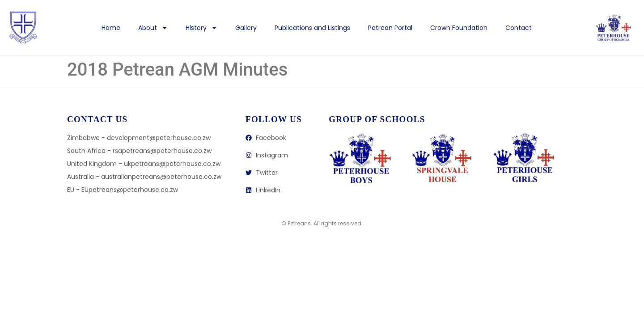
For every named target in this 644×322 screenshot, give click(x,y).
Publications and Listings (312, 28)
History (201, 28)
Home (111, 28)
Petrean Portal (390, 28)
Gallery (246, 28)
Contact (519, 28)
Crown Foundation (459, 28)
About (153, 28)
